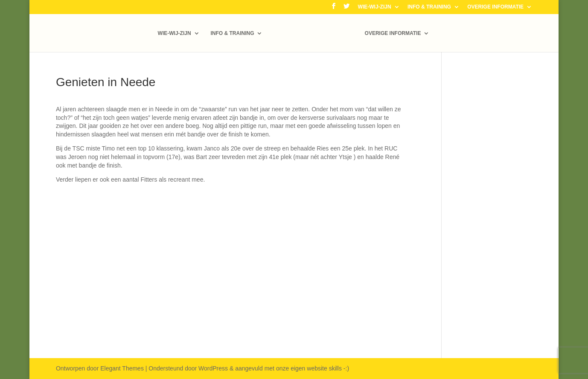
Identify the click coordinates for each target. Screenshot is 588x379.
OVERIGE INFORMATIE (495, 7)
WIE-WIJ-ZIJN (375, 7)
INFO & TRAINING (429, 7)
